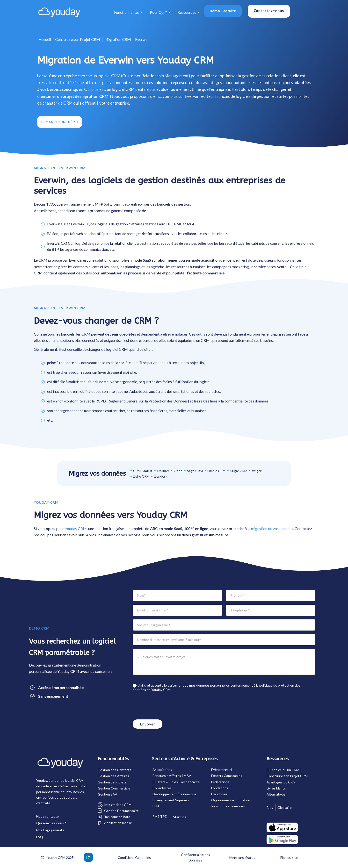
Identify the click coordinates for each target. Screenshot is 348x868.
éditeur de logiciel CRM (66, 780)
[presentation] (169, 706)
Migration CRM (118, 39)
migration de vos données (272, 528)
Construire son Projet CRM (78, 39)
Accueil (45, 39)
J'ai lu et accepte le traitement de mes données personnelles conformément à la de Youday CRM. (217, 687)
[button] (223, 11)
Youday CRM (76, 528)
